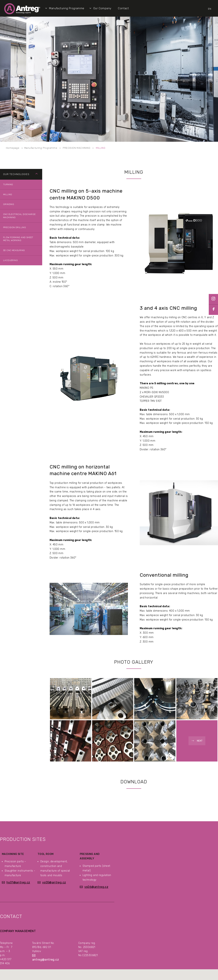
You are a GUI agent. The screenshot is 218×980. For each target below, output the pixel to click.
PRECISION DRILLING (15, 227)
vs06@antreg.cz (96, 887)
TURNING (8, 184)
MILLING (101, 148)
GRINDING (9, 204)
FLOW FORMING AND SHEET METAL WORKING (18, 239)
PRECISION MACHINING (77, 148)
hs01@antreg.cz (18, 882)
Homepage (13, 148)
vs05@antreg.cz (54, 882)
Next (200, 741)
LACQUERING (10, 260)
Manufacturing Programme (41, 148)
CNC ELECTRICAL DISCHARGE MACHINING (19, 216)
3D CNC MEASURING (14, 250)
